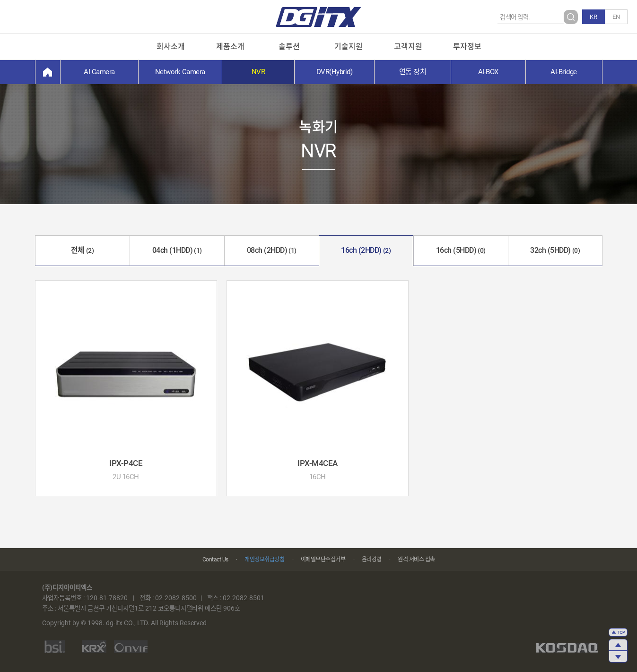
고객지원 (408, 47)
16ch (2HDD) (366, 250)
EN (616, 17)
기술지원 (349, 47)
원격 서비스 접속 (416, 560)
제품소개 (230, 47)
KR (593, 17)
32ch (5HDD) (555, 250)
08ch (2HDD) (272, 250)
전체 (83, 250)
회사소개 (171, 47)
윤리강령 (372, 560)
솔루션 (289, 47)
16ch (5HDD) (461, 250)
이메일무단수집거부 (323, 560)
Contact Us (215, 560)
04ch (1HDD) (177, 250)
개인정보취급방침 (264, 560)
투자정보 (467, 47)
